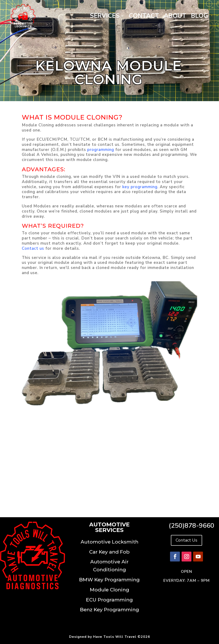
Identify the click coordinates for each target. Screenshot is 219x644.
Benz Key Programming (109, 610)
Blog (200, 16)
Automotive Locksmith (109, 542)
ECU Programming (109, 600)
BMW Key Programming (109, 580)
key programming (140, 187)
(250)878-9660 (192, 526)
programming (101, 150)
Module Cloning (109, 590)
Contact (144, 16)
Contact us (33, 248)
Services (105, 16)
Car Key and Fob (109, 552)
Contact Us (186, 540)
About (175, 16)
